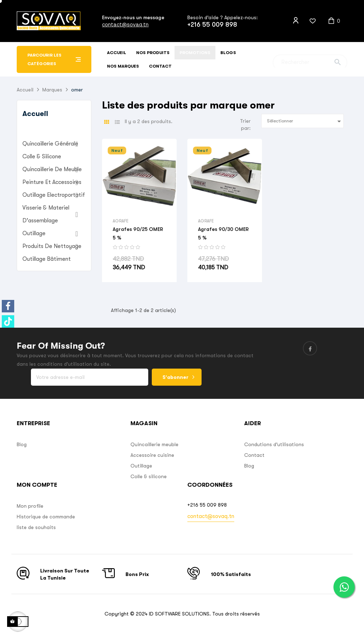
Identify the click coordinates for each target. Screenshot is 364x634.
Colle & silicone (149, 476)
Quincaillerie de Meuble (52, 169)
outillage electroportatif (54, 195)
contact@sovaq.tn (125, 24)
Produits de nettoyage (52, 246)
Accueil (35, 114)
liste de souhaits (36, 527)
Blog (22, 444)
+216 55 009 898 (212, 25)
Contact (254, 455)
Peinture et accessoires (52, 182)
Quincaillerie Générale (50, 144)
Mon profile (30, 506)
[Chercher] (310, 60)
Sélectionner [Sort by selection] (305, 121)
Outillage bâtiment (47, 259)
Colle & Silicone (42, 157)
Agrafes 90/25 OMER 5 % (138, 233)
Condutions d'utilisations (274, 444)
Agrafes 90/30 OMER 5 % (223, 233)
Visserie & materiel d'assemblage (46, 214)
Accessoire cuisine (152, 455)
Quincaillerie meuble (154, 444)
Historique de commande (46, 517)
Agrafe (121, 221)
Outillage (34, 233)
